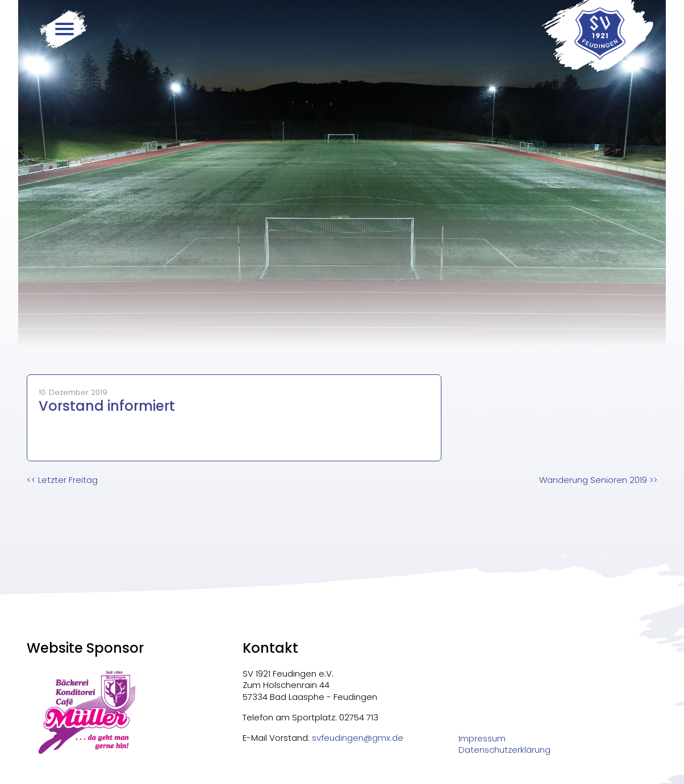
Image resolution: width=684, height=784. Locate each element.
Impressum (482, 739)
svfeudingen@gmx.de (358, 738)
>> (598, 480)
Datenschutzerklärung (504, 750)
